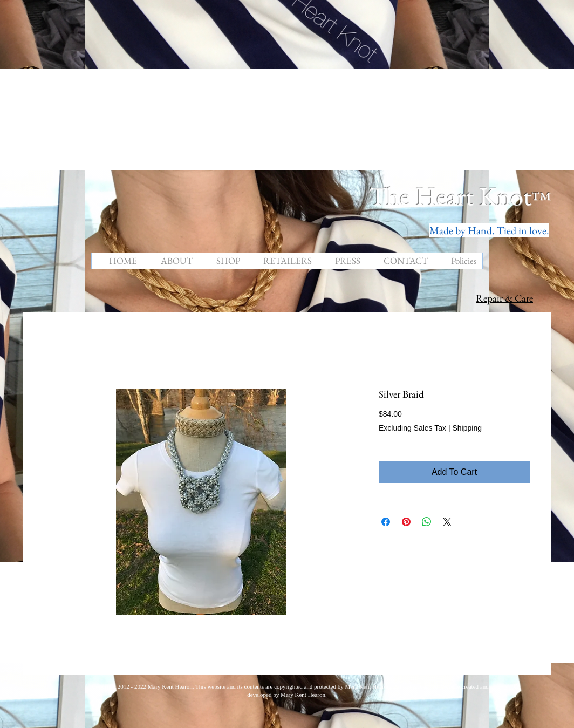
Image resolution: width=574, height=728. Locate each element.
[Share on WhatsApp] (427, 522)
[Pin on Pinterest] (406, 522)
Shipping (467, 428)
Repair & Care (504, 298)
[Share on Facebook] (386, 522)
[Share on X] (447, 522)
